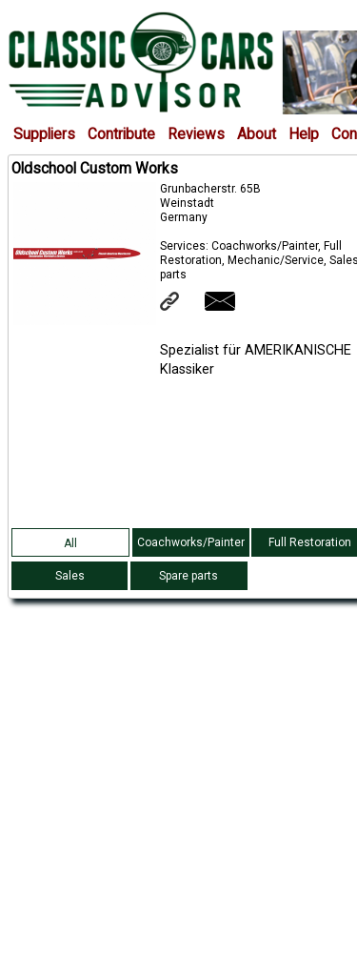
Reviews (196, 134)
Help (304, 134)
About (257, 134)
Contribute (121, 134)
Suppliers (44, 134)
